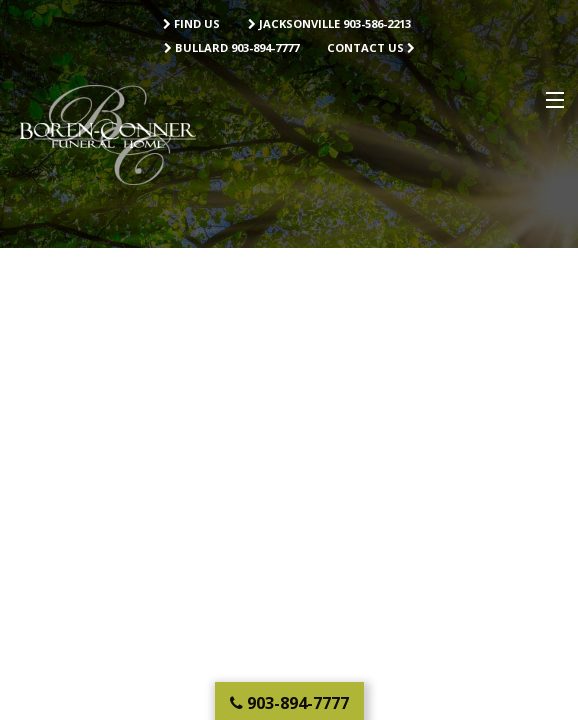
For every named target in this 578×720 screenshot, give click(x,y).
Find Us (191, 23)
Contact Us (371, 47)
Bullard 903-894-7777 (231, 47)
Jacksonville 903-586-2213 (329, 23)
